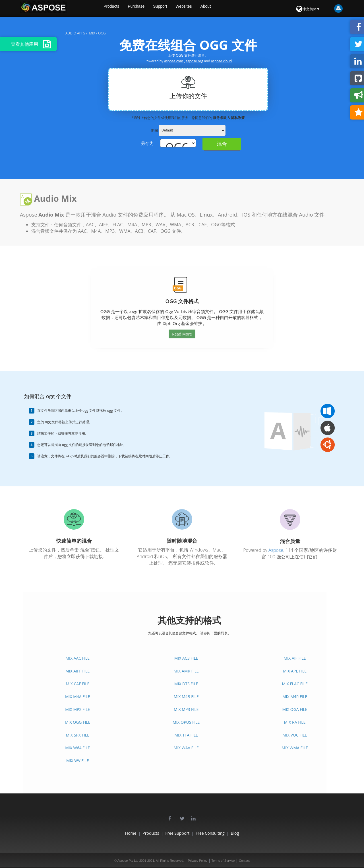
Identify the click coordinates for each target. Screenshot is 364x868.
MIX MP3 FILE (186, 709)
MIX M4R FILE (295, 697)
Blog (256, 833)
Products (127, 9)
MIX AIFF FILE (77, 671)
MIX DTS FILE (186, 684)
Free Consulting (220, 833)
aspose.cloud (221, 61)
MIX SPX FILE (78, 735)
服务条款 (220, 118)
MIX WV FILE (77, 761)
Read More (182, 334)
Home (110, 833)
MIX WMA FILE (295, 748)
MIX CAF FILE (77, 684)
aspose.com (174, 61)
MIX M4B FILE (186, 697)
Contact (244, 861)
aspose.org (194, 61)
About (227, 9)
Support (178, 9)
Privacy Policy (198, 861)
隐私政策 (238, 118)
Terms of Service (223, 861)
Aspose (276, 550)
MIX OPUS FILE (186, 722)
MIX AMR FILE (186, 671)
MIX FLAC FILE (295, 684)
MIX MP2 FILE (77, 709)
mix (92, 33)
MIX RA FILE (295, 722)
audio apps (75, 33)
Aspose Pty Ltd (128, 861)
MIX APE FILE (295, 671)
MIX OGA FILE (295, 709)
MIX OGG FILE (77, 722)
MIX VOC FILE (295, 735)
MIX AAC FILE (77, 658)
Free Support (177, 833)
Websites (203, 9)
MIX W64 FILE (77, 748)
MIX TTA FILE (186, 735)
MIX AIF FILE (295, 658)
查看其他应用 (31, 44)
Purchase (153, 9)
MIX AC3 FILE (186, 658)
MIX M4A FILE (78, 697)
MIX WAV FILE (186, 748)
